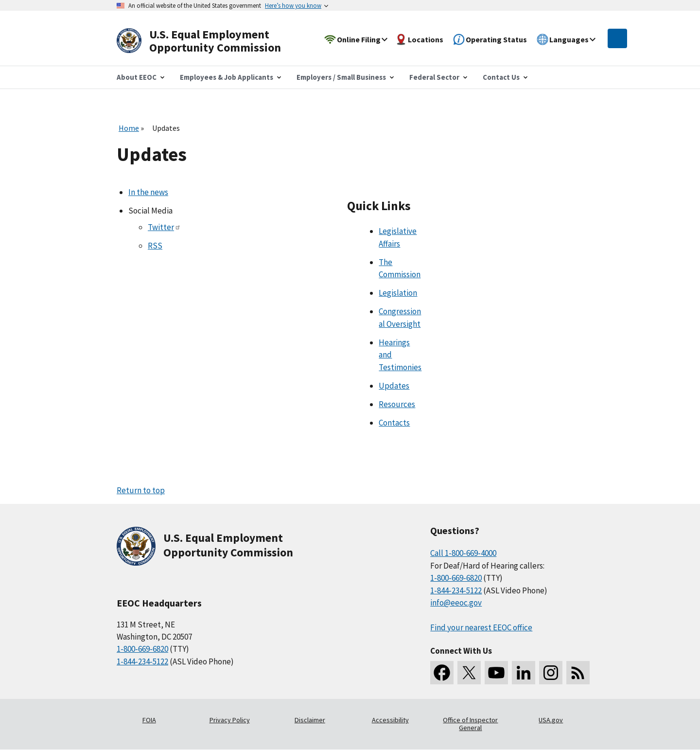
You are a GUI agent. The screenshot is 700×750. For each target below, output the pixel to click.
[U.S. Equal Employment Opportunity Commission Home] (210, 41)
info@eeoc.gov (456, 603)
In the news (148, 192)
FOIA (149, 720)
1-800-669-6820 (142, 649)
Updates (394, 386)
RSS (155, 246)
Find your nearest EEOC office (481, 627)
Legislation (398, 293)
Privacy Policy (230, 720)
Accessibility (390, 720)
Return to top (141, 490)
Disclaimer (310, 720)
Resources (397, 404)
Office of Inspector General (470, 724)
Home (129, 128)
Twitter (164, 227)
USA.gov (551, 720)
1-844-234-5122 (142, 661)
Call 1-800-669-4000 (463, 553)
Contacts (394, 423)
